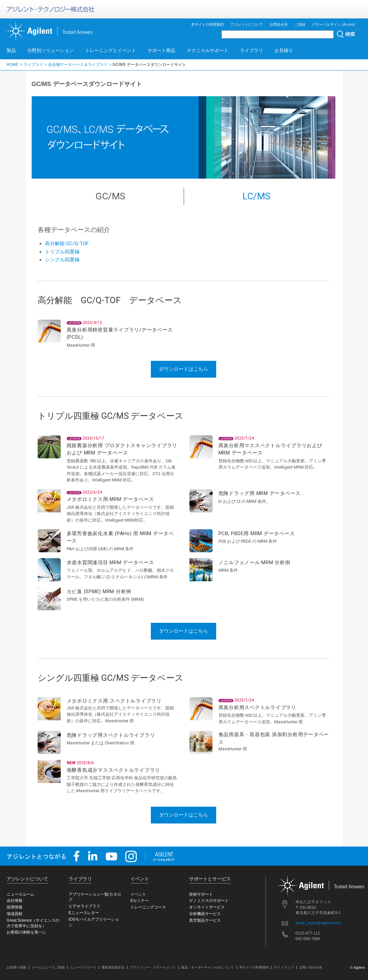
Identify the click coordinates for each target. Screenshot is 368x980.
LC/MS (257, 196)
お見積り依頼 (17, 967)
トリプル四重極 (62, 252)
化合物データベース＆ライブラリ (78, 65)
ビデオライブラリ (84, 906)
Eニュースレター (84, 913)
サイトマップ (284, 967)
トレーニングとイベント (111, 50)
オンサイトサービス (207, 907)
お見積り (284, 50)
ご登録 (300, 24)
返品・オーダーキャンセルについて (208, 967)
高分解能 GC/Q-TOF (67, 244)
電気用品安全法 (113, 967)
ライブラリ (251, 50)
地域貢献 (15, 914)
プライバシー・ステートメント (153, 967)
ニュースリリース (83, 967)
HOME (13, 65)
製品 (11, 50)
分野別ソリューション (50, 50)
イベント (138, 894)
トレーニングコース (148, 907)
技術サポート (201, 894)
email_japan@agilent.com (318, 923)
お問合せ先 (279, 24)
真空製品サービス (205, 920)
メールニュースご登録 (48, 967)
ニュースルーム (20, 894)
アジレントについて (247, 24)
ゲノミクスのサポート (209, 901)
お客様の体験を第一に (26, 932)
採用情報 (15, 907)
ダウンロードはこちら (184, 369)
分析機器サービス (205, 914)
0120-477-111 (308, 933)
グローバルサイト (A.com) (333, 24)
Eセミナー (140, 901)
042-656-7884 (308, 939)
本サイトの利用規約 (207, 24)
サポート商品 (161, 50)
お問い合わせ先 (311, 967)
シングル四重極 (62, 260)
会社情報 (15, 901)
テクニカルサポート (208, 50)
